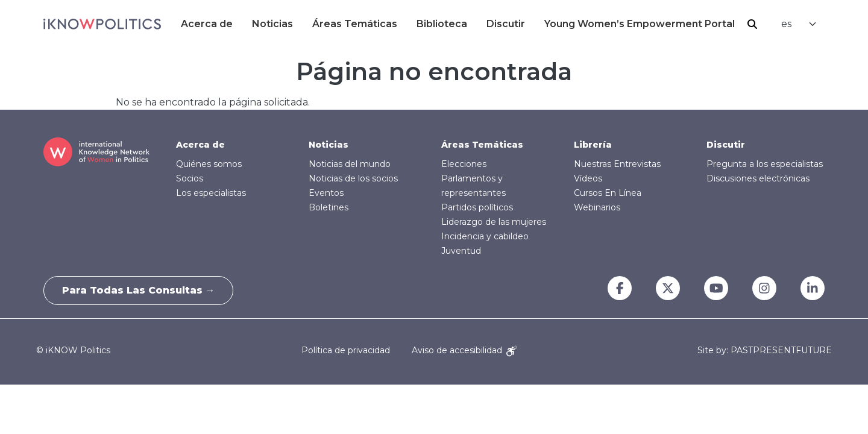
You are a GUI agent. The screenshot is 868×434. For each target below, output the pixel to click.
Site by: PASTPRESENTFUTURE (765, 351)
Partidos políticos (477, 207)
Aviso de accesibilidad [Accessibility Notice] (464, 350)
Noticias (272, 24)
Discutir (506, 24)
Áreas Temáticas (355, 24)
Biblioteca (442, 24)
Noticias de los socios (353, 178)
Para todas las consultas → (139, 290)
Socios (190, 178)
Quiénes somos (209, 164)
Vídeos (588, 178)
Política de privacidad (346, 350)
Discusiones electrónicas (758, 178)
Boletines (329, 207)
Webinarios (597, 207)
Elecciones (464, 164)
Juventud (461, 251)
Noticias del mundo (350, 164)
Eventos (326, 193)
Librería (593, 145)
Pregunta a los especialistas (765, 164)
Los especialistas (211, 193)
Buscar (752, 24)
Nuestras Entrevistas (617, 164)
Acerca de (207, 24)
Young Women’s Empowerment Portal (640, 24)
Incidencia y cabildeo (485, 236)
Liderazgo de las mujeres (494, 222)
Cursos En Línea (608, 193)
